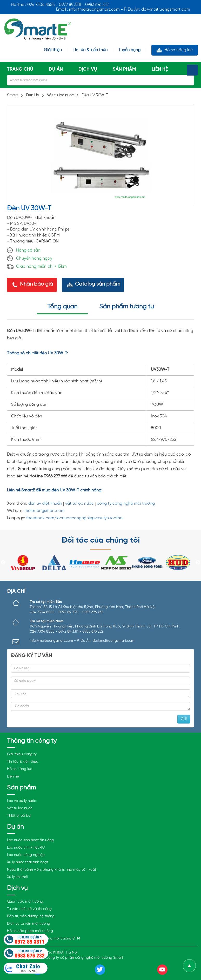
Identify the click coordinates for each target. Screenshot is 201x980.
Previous (3, 563)
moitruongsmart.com (45, 511)
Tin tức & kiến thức (90, 50)
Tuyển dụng (129, 50)
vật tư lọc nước (79, 503)
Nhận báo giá (36, 284)
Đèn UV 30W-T (95, 95)
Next (198, 563)
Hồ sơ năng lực (179, 50)
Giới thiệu (53, 50)
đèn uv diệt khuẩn (45, 503)
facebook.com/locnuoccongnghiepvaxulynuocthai (75, 518)
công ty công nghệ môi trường (126, 503)
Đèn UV (33, 95)
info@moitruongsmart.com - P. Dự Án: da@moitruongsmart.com (82, 641)
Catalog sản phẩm (98, 284)
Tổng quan (62, 307)
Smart (13, 95)
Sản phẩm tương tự (126, 307)
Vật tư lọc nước (60, 95)
